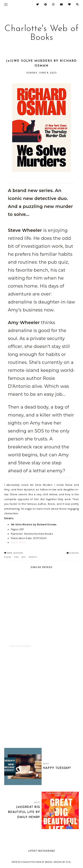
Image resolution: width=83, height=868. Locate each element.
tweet (8, 557)
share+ (33, 557)
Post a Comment (20, 646)
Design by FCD (62, 862)
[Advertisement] (41, 701)
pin (24, 557)
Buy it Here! (18, 542)
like (16, 557)
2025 (10, 553)
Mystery (18, 553)
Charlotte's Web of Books (41, 33)
